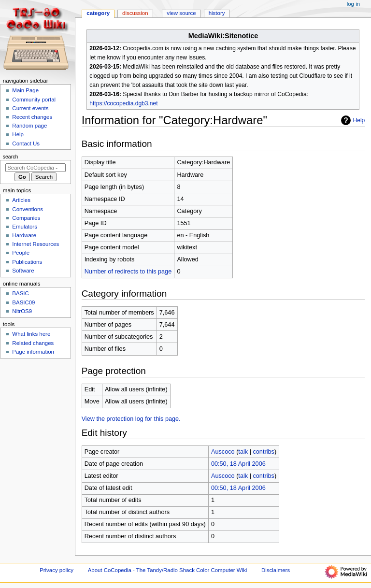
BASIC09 (23, 302)
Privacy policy (57, 570)
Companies (26, 218)
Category (98, 13)
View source (181, 13)
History (217, 13)
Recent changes (32, 117)
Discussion (135, 13)
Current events (30, 108)
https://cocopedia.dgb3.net (123, 103)
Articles (21, 200)
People (21, 253)
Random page (29, 126)
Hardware (24, 235)
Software (23, 271)
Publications (27, 262)
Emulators (25, 227)
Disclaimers (276, 570)
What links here (31, 334)
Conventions (28, 209)
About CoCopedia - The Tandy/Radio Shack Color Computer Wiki (168, 570)
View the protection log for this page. (131, 419)
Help (352, 120)
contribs (263, 452)
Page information (33, 352)
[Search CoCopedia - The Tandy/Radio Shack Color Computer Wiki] (36, 168)
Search (11, 157)
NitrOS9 (22, 311)
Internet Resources (36, 244)
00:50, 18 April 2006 (238, 464)
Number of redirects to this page (128, 272)
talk (243, 452)
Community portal (34, 100)
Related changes (33, 343)
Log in (353, 4)
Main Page (25, 90)
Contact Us (26, 143)
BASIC (20, 293)
